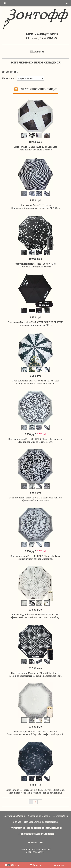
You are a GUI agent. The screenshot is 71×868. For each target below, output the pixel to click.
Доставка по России (14, 816)
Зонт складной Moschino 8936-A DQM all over (36, 673)
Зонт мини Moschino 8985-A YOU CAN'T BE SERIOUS (36, 322)
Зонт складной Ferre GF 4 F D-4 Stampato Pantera (35, 498)
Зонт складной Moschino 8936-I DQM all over (36, 614)
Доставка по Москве (39, 816)
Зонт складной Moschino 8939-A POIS (36, 264)
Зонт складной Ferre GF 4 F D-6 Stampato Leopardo (35, 439)
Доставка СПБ (60, 816)
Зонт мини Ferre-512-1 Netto (36, 205)
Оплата (17, 822)
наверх (59, 865)
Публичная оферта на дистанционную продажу (36, 828)
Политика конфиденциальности (35, 834)
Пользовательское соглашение (41, 822)
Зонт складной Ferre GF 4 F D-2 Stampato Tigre (35, 556)
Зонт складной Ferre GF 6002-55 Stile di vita (36, 381)
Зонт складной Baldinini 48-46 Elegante (35, 147)
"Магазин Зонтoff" (41, 849)
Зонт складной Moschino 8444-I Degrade (36, 731)
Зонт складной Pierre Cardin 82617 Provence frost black (36, 790)
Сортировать (9, 78)
